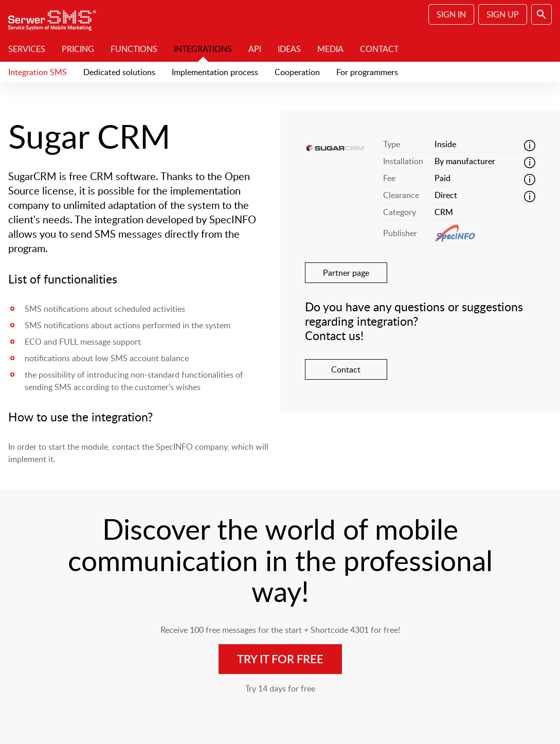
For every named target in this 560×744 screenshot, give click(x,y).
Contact (379, 49)
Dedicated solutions (119, 72)
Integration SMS (38, 72)
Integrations (203, 49)
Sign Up (503, 14)
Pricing (78, 49)
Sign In (451, 14)
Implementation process (215, 72)
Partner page (346, 273)
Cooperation (297, 72)
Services (27, 49)
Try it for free (280, 659)
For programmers (367, 72)
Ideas (289, 49)
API (255, 49)
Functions (134, 49)
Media (330, 49)
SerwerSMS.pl (56, 18)
